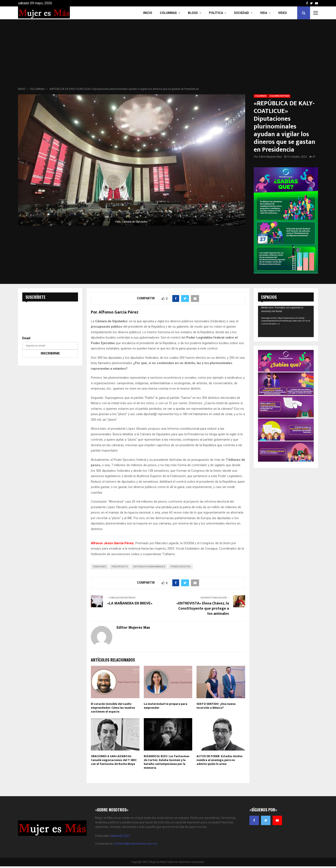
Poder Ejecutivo (181, 567)
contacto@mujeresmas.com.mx (136, 844)
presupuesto (120, 567)
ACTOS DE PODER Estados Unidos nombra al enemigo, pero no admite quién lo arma (220, 760)
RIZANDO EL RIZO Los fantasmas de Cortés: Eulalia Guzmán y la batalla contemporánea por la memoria (167, 762)
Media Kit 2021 (120, 836)
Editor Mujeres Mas (271, 157)
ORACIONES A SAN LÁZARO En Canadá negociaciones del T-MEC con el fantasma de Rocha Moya (114, 760)
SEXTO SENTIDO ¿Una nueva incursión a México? (216, 706)
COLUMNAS (168, 13)
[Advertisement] (168, 54)
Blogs (193, 13)
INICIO (148, 13)
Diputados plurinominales (149, 567)
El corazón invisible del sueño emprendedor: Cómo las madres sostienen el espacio (113, 708)
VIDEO (283, 13)
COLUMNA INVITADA (279, 96)
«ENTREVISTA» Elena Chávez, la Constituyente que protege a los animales (203, 609)
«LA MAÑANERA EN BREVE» (130, 603)
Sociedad (241, 13)
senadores (100, 567)
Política (216, 13)
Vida (264, 13)
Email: (27, 338)
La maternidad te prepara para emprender (166, 706)
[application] (286, 321)
